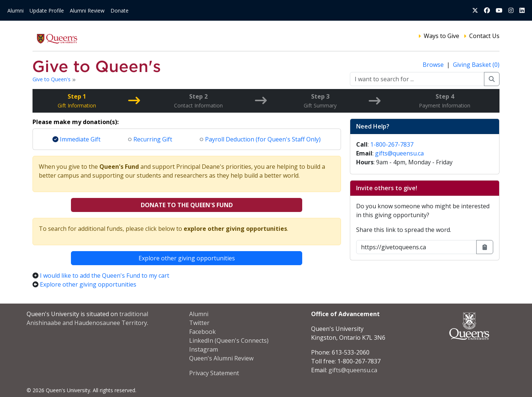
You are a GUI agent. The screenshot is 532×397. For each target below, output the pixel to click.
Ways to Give (441, 36)
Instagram (204, 349)
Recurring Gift (150, 139)
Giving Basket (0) (476, 65)
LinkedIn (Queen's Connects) (229, 340)
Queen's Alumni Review (221, 358)
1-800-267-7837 (392, 144)
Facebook (202, 332)
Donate (120, 11)
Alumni (16, 11)
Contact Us (484, 36)
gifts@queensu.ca (399, 153)
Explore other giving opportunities (187, 258)
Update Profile (47, 11)
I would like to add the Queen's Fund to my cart (105, 275)
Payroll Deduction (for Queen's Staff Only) (260, 139)
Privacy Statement (214, 373)
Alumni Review (87, 11)
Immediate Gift (76, 139)
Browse (434, 65)
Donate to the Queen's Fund (187, 205)
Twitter (199, 323)
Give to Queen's (52, 79)
